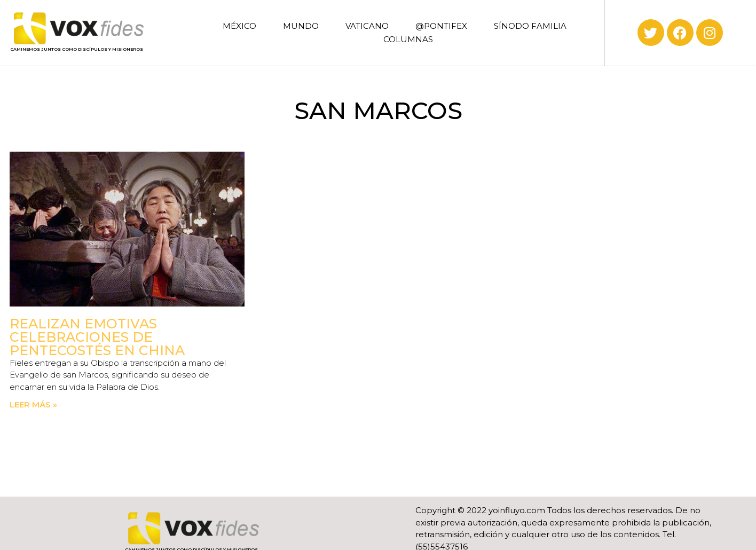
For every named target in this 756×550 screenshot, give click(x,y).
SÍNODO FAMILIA (530, 26)
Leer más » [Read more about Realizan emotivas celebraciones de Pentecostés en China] (33, 404)
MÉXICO (239, 26)
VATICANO (367, 26)
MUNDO (301, 26)
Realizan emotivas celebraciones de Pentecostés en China (97, 337)
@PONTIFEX (441, 26)
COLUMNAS (408, 39)
